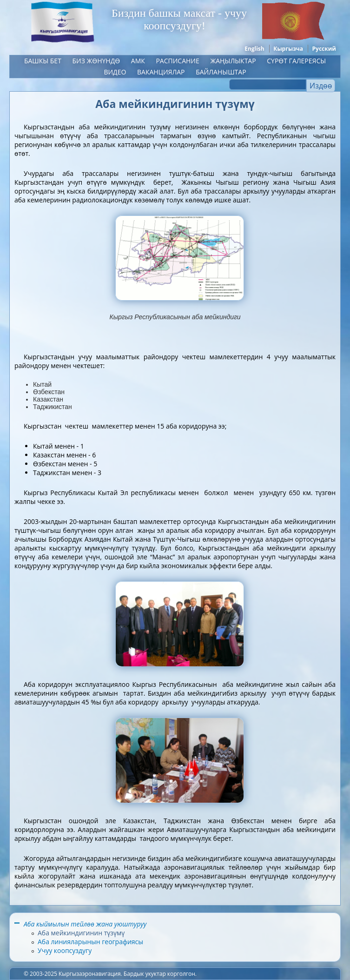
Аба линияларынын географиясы (90, 942)
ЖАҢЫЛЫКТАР (233, 61)
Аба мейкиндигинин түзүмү (81, 933)
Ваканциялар (161, 72)
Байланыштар (221, 72)
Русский (324, 49)
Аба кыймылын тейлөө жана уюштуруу (85, 924)
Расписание (177, 61)
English (254, 49)
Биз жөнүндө (96, 61)
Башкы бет (43, 61)
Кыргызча (288, 49)
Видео (115, 72)
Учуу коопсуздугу (65, 950)
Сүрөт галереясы (296, 61)
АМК (138, 61)
